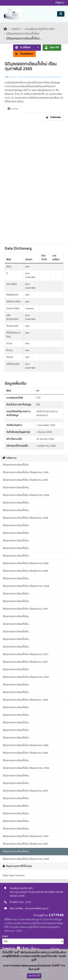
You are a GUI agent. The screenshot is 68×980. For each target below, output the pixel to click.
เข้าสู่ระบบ (60, 3)
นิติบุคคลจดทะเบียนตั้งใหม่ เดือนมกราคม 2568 (26, 586)
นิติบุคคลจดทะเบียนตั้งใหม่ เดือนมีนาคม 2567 (25, 662)
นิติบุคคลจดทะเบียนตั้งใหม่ (23, 34)
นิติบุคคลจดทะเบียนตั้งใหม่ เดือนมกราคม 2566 (26, 768)
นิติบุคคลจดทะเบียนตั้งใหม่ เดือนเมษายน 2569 (26, 472)
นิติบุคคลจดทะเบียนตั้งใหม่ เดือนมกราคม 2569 (26, 495)
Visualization (24, 54)
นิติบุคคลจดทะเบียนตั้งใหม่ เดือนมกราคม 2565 (26, 859)
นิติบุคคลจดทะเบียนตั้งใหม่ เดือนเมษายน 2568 (26, 563)
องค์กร (16, 29)
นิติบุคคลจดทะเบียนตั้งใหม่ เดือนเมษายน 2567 (26, 654)
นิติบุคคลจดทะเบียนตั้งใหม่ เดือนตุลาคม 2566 (25, 700)
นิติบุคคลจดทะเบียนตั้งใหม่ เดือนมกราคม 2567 (26, 677)
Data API (52, 47)
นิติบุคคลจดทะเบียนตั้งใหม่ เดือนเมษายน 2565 (26, 836)
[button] (37, 48)
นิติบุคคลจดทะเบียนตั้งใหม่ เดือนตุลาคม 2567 (25, 609)
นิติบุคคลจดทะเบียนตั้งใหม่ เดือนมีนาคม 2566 (25, 753)
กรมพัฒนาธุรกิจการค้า (40, 29)
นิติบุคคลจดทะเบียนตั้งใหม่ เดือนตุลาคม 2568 (25, 518)
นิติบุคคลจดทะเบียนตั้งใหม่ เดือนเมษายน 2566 (26, 745)
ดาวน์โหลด (23, 47)
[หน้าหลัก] (5, 29)
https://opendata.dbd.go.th (27, 920)
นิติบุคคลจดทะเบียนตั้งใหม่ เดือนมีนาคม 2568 (25, 571)
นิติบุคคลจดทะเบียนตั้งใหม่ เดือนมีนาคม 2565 (25, 844)
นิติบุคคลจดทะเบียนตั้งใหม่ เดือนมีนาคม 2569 (25, 480)
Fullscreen (53, 117)
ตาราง (13, 109)
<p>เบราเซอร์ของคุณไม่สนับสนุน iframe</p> (34, 181)
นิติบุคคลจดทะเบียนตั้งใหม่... (24, 39)
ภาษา (5, 936)
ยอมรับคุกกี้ (34, 976)
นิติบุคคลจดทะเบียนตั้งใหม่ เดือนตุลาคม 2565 (25, 791)
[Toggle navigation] (61, 14)
